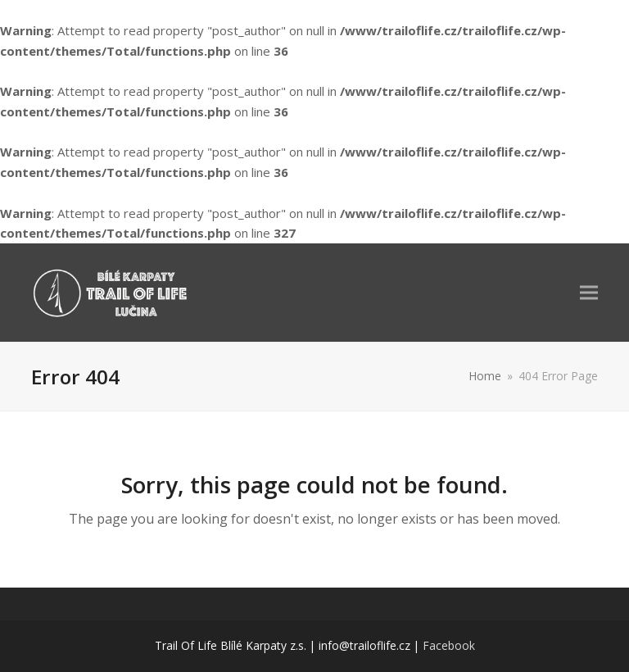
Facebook (449, 645)
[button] (589, 292)
